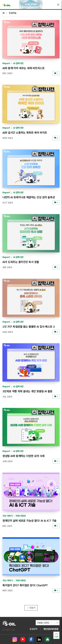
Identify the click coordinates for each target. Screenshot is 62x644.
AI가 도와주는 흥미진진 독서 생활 (21, 262)
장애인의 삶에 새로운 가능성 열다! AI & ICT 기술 (30, 520)
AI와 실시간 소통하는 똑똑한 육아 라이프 (25, 132)
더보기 (31, 608)
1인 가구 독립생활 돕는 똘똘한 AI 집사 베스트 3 (29, 326)
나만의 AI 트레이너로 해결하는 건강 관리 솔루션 (29, 197)
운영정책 (33, 629)
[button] (48, 623)
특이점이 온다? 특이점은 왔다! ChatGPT (25, 585)
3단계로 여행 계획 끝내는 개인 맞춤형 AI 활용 (27, 391)
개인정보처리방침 (51, 629)
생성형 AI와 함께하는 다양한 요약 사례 (23, 456)
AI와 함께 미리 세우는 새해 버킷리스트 (23, 68)
